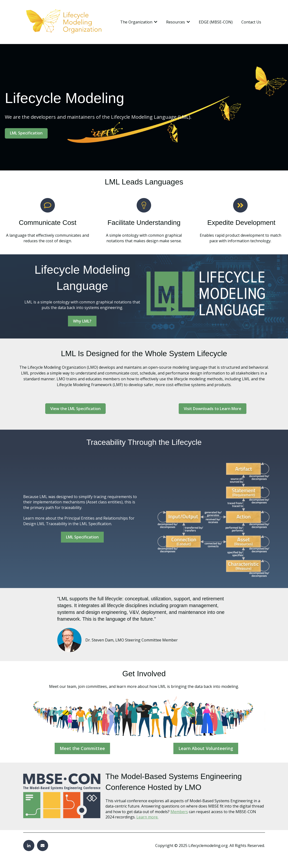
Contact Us (251, 22)
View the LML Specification (75, 409)
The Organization (136, 22)
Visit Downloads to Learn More (213, 409)
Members (179, 812)
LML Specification (26, 133)
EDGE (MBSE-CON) (216, 22)
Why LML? (82, 321)
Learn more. (147, 817)
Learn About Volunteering (206, 748)
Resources (176, 22)
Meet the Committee (82, 748)
